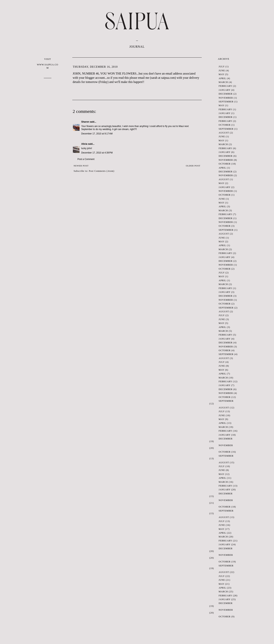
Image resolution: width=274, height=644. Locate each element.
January (225, 90)
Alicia (84, 144)
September (226, 102)
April (222, 78)
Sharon (85, 122)
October (225, 125)
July (222, 67)
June (222, 71)
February (225, 86)
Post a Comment (86, 159)
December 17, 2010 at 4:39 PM (97, 153)
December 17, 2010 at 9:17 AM (97, 134)
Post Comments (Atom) (102, 171)
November (226, 98)
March (223, 82)
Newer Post (81, 166)
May (221, 74)
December (226, 94)
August (224, 133)
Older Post (193, 166)
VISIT (48, 64)
